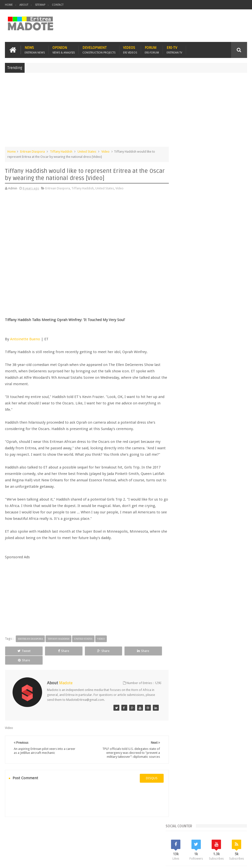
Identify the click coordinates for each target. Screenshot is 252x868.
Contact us (235, 836)
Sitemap (40, 5)
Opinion (64, 50)
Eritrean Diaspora (32, 151)
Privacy (226, 860)
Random (235, 360)
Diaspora (56, 836)
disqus (148, 775)
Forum (152, 50)
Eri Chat (162, 836)
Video (105, 151)
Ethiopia (219, 410)
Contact (58, 5)
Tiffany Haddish (61, 151)
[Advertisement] (126, 112)
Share (53, 657)
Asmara (182, 393)
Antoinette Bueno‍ (25, 339)
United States (87, 151)
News (35, 50)
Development (99, 50)
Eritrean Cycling (187, 402)
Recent (186, 360)
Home (9, 5)
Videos (130, 50)
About (24, 5)
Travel (78, 836)
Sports (218, 419)
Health (233, 410)
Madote (42, 860)
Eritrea (221, 393)
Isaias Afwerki (186, 419)
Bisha (195, 393)
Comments (211, 360)
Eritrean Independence (192, 410)
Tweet (20, 657)
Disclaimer (240, 860)
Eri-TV (174, 50)
